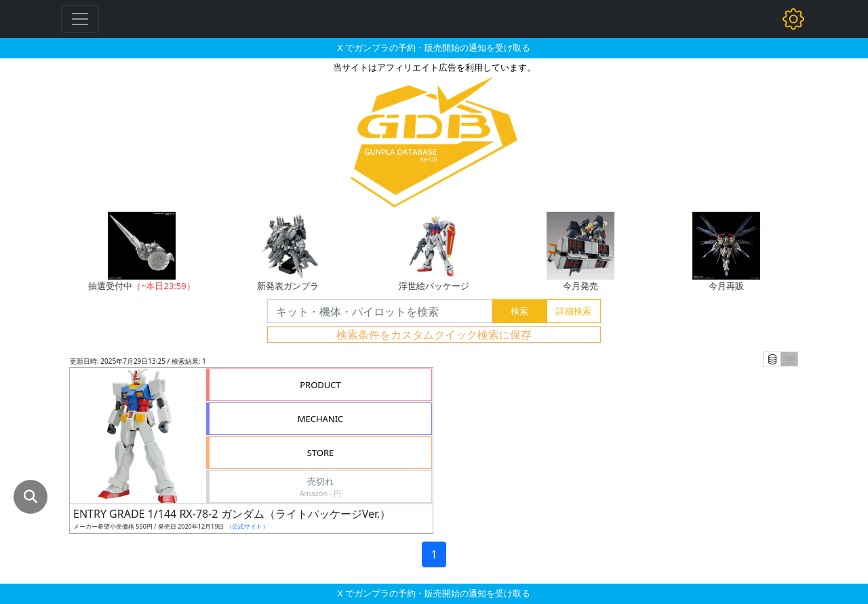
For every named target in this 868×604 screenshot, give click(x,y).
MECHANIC (321, 419)
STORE (321, 453)
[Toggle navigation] (80, 19)
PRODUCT (320, 385)
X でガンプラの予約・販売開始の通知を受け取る (434, 48)
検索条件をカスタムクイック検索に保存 (434, 335)
